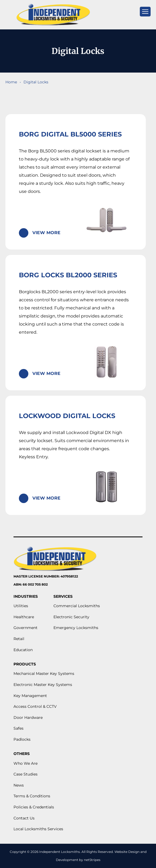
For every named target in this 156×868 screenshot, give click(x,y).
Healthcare (24, 617)
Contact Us (24, 818)
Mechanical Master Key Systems (44, 674)
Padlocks (22, 739)
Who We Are (26, 763)
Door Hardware (28, 717)
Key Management (30, 696)
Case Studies (26, 774)
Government (26, 628)
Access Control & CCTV (35, 706)
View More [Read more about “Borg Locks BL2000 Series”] (46, 373)
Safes (18, 728)
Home (11, 82)
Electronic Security (71, 617)
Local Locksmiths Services (38, 829)
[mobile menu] (145, 12)
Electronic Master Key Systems (43, 685)
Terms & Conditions (32, 796)
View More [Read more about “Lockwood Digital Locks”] (46, 498)
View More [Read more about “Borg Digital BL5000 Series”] (46, 233)
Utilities (21, 606)
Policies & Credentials (34, 807)
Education (23, 650)
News (19, 785)
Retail (19, 639)
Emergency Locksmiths (76, 628)
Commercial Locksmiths (77, 606)
